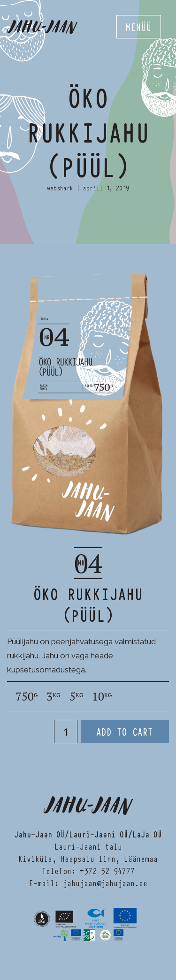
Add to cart (125, 731)
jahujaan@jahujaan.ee (105, 883)
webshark (60, 188)
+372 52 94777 (107, 871)
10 (102, 697)
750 (27, 697)
